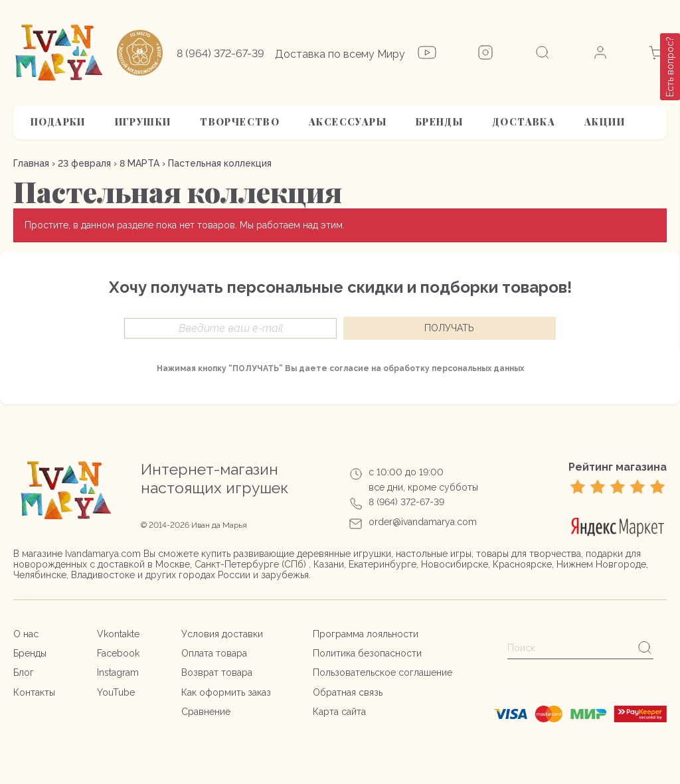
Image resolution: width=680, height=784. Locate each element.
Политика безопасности (367, 653)
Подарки (58, 122)
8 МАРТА (139, 163)
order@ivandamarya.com (423, 522)
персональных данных (478, 368)
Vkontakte (118, 634)
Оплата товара (214, 653)
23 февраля (84, 163)
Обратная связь (348, 692)
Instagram (118, 672)
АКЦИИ (605, 122)
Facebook (118, 653)
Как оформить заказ (226, 692)
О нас (26, 634)
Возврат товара (217, 672)
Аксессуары (348, 122)
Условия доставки (222, 634)
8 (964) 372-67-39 (220, 53)
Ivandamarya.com (103, 554)
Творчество (240, 122)
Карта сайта (339, 712)
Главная (31, 163)
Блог (24, 672)
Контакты (34, 692)
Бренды (439, 122)
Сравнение (206, 712)
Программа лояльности (366, 634)
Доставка (524, 122)
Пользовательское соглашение (382, 672)
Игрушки (143, 122)
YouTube (116, 692)
